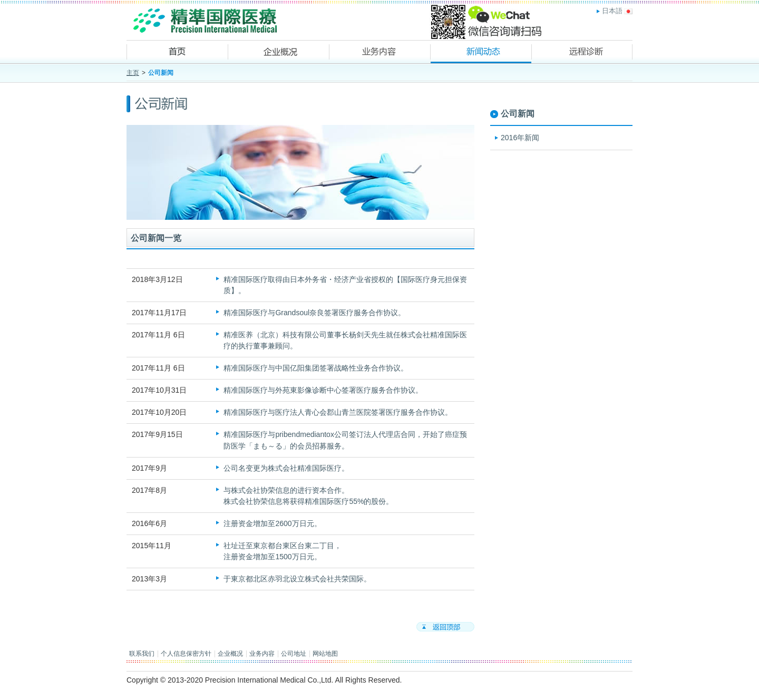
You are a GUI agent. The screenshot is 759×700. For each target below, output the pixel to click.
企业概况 (230, 654)
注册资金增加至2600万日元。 (272, 523)
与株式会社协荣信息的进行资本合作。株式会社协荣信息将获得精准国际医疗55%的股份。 (308, 496)
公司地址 (294, 654)
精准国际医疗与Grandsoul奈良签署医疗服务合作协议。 (314, 313)
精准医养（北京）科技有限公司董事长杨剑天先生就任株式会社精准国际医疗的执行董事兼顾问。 (345, 340)
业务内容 (262, 654)
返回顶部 (445, 627)
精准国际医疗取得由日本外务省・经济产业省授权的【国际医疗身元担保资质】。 (345, 285)
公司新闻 (518, 114)
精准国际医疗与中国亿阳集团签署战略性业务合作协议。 (316, 368)
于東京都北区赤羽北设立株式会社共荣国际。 (297, 579)
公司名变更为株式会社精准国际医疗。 (286, 468)
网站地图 (325, 654)
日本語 (612, 11)
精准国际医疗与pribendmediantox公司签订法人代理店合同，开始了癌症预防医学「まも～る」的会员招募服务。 (345, 440)
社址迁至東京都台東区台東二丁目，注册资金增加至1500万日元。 (283, 551)
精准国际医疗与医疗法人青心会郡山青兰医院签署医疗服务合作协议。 (338, 412)
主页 (133, 73)
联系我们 (142, 654)
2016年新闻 (520, 138)
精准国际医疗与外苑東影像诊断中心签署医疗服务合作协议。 (323, 390)
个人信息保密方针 (186, 654)
